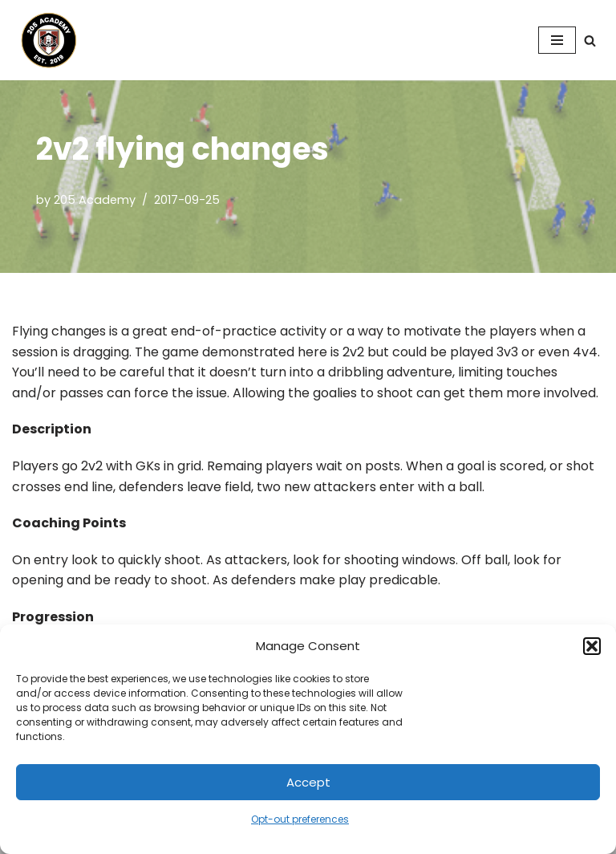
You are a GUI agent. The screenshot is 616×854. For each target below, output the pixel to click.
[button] (592, 646)
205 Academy (95, 200)
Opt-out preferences (300, 819)
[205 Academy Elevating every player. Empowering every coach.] (45, 40)
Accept (308, 782)
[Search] (590, 41)
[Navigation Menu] (557, 40)
